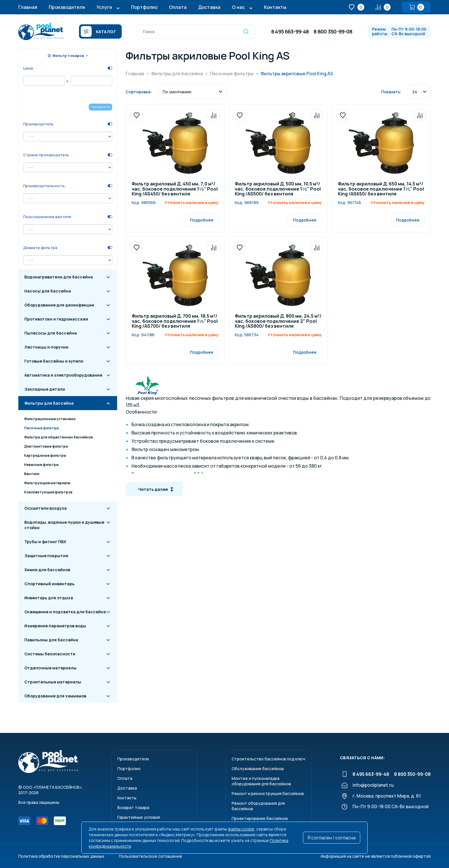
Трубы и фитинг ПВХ (45, 542)
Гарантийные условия (139, 817)
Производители (67, 7)
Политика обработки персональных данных (61, 856)
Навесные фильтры (41, 465)
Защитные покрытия (46, 556)
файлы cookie (241, 829)
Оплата (178, 7)
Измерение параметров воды (55, 626)
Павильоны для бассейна (51, 640)
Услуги (104, 7)
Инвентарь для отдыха (49, 598)
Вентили (32, 474)
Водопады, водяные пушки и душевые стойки (64, 525)
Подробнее (202, 220)
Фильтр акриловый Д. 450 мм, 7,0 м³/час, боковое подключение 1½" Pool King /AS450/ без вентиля (175, 189)
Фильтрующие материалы (47, 483)
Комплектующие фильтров (48, 492)
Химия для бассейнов (47, 570)
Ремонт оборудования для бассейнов (258, 806)
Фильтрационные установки (50, 419)
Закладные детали (45, 389)
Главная (28, 7)
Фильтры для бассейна (49, 403)
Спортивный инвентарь (49, 584)
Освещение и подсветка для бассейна (65, 612)
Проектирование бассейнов (260, 818)
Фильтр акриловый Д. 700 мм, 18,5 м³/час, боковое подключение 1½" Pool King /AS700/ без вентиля (175, 321)
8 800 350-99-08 (333, 31)
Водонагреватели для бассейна (59, 277)
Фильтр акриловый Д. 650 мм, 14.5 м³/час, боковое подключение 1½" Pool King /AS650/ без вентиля (381, 189)
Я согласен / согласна (332, 838)
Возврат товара (133, 807)
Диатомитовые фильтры (46, 446)
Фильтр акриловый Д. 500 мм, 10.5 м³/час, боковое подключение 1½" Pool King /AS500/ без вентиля (278, 189)
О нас (238, 7)
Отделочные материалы (50, 668)
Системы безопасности (50, 654)
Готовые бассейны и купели (54, 361)
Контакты (275, 7)
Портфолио (144, 7)
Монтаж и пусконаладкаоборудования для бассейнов (261, 781)
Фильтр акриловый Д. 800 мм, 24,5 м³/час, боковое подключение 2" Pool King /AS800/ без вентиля (278, 321)
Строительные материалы (53, 682)
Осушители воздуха (46, 508)
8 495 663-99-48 (290, 31)
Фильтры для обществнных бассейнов (58, 437)
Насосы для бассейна (48, 291)
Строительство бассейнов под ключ (268, 759)
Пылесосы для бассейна (51, 333)
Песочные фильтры (42, 428)
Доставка (209, 7)
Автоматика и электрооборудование (63, 375)
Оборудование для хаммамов (55, 696)
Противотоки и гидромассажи (56, 319)
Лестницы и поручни (46, 347)
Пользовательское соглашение (150, 856)
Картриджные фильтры (45, 455)
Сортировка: (139, 92)
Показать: (391, 92)
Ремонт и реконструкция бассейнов (268, 793)
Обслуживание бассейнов (258, 769)
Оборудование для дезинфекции (59, 305)
